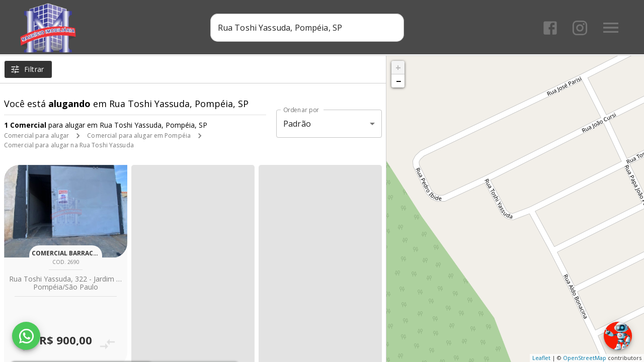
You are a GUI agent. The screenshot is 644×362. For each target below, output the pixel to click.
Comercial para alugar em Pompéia (139, 135)
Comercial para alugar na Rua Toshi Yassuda (69, 145)
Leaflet (541, 358)
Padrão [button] (297, 124)
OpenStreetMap (585, 358)
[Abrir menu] (611, 28)
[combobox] (307, 28)
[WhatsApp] (26, 336)
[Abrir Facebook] (550, 28)
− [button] (398, 81)
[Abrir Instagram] (580, 28)
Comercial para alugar (36, 135)
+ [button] (398, 67)
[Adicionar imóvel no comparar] (107, 344)
